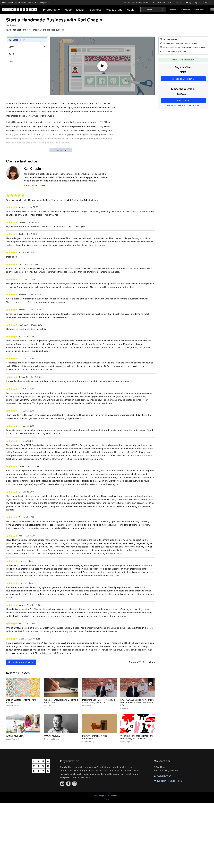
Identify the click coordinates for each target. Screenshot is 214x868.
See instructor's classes (35, 185)
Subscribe (186, 10)
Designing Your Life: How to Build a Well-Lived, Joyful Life (99, 701)
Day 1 (11, 47)
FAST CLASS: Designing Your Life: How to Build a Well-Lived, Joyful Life (137, 702)
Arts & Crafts (114, 10)
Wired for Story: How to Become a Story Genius (61, 701)
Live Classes (200, 10)
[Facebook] (68, 784)
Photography (51, 10)
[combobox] (153, 10)
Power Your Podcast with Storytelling (95, 737)
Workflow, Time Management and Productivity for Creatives (137, 737)
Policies (107, 799)
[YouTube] (62, 784)
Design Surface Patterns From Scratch (21, 701)
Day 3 (11, 61)
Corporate (173, 10)
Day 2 (12, 54)
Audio (131, 10)
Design (81, 10)
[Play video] (102, 66)
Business (96, 10)
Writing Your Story (15, 736)
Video (68, 10)
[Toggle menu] (212, 10)
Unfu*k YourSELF (53, 736)
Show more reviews (21, 662)
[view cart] (180, 2)
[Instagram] (74, 784)
